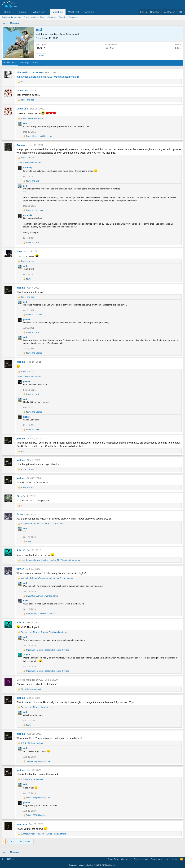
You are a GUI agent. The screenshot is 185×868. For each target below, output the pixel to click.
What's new (39, 12)
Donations (89, 12)
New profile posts (48, 17)
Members (58, 12)
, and (32, 118)
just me (21, 288)
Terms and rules (141, 859)
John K (21, 550)
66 (21, 841)
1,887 (178, 48)
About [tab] (35, 62)
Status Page (113, 859)
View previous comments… (30, 163)
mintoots (22, 824)
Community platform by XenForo (92, 865)
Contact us (126, 859)
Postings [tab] (25, 62)
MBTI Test (73, 12)
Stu (18, 496)
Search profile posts (68, 17)
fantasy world (73, 34)
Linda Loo (22, 90)
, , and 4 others (44, 632)
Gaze (19, 251)
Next (28, 841)
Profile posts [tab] (10, 62)
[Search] (169, 12)
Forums (22, 12)
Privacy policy (157, 859)
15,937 (41, 48)
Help (168, 859)
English (11, 859)
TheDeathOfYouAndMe (30, 72)
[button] (13, 12)
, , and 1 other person (51, 560)
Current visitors (31, 17)
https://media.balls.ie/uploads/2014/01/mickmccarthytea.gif (48, 77)
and (28, 100)
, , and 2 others (43, 834)
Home (7, 12)
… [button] (16, 841)
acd (25, 123)
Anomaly (22, 145)
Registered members (11, 17)
